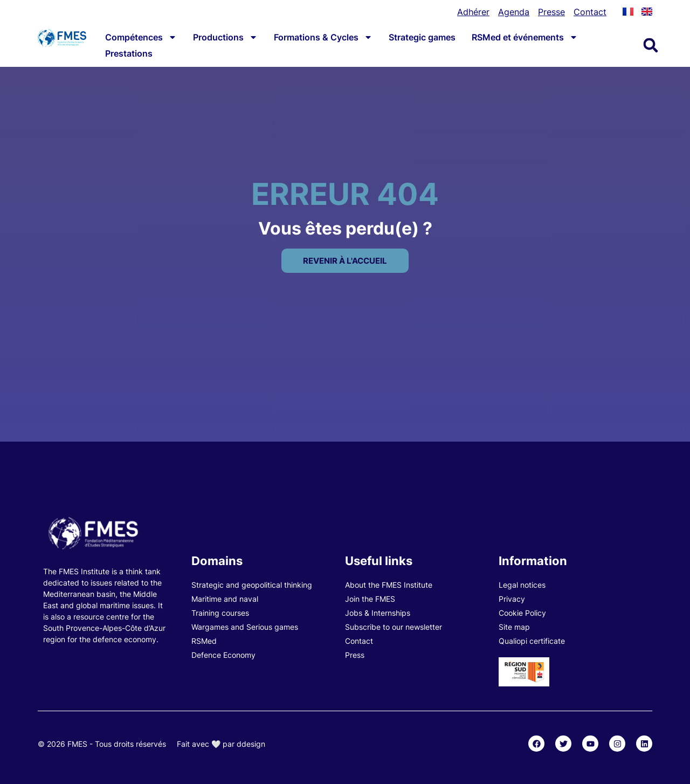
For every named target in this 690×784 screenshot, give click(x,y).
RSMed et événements (525, 37)
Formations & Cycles (323, 37)
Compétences (141, 37)
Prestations (129, 53)
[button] (651, 45)
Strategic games (422, 37)
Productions (225, 37)
